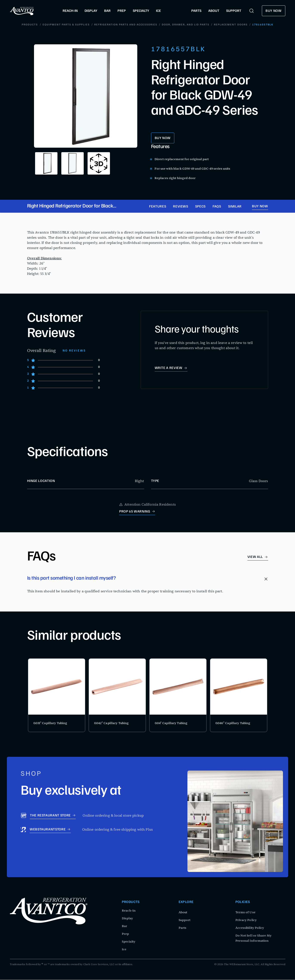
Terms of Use (245, 913)
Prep (125, 934)
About (183, 913)
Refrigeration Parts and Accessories (126, 25)
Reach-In (129, 911)
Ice (124, 950)
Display (127, 919)
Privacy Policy (246, 920)
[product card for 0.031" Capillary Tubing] (57, 695)
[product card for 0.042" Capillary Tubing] (117, 695)
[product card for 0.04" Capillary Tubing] (178, 695)
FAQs (217, 207)
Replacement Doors (231, 25)
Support (185, 920)
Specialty (129, 942)
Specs (200, 207)
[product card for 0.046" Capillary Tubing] (239, 695)
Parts (183, 928)
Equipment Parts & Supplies (66, 25)
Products (30, 25)
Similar (235, 207)
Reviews (181, 207)
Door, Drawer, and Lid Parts (186, 25)
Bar (124, 926)
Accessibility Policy (250, 928)
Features (158, 207)
